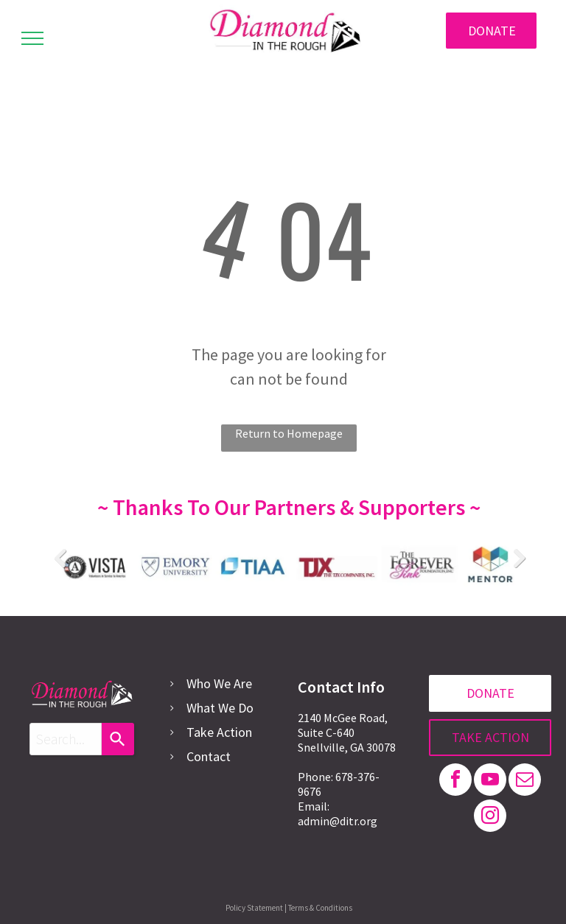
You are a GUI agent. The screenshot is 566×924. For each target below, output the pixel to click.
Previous (60, 558)
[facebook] (455, 781)
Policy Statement (254, 908)
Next (518, 558)
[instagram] (490, 818)
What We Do (220, 708)
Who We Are (219, 683)
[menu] (32, 38)
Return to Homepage (289, 433)
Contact (209, 756)
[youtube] (490, 781)
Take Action (219, 732)
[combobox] (66, 739)
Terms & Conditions (320, 908)
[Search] (118, 739)
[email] (525, 781)
